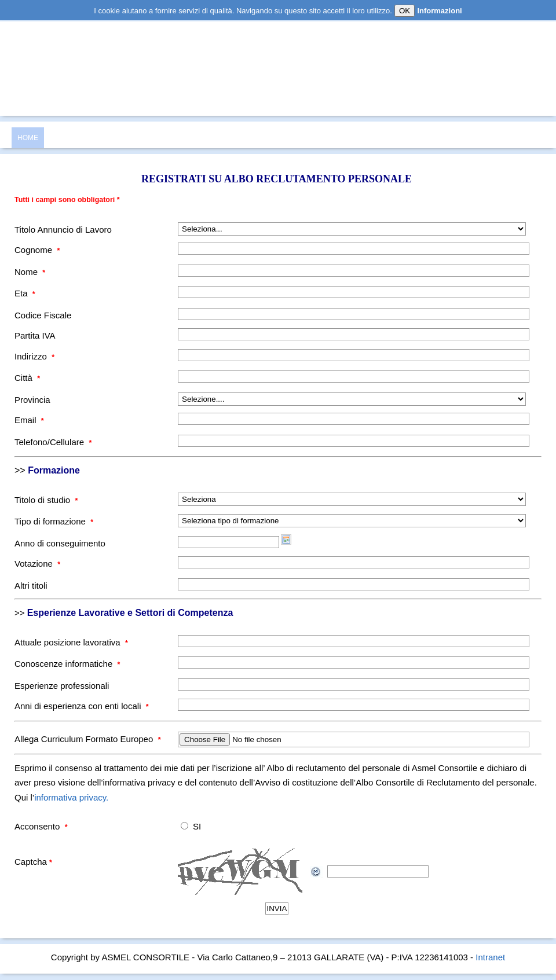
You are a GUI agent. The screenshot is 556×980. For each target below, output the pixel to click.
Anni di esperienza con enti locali (82, 706)
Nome (30, 272)
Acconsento (41, 826)
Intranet (490, 957)
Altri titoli (31, 586)
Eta (25, 293)
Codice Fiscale (43, 315)
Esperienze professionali (62, 686)
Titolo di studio (46, 500)
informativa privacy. (71, 797)
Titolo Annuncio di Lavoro (63, 230)
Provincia (32, 400)
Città (27, 378)
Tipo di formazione (54, 521)
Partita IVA (35, 335)
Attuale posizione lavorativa (71, 642)
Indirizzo (34, 356)
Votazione (37, 564)
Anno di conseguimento (60, 543)
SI (197, 826)
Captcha (33, 862)
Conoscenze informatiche (67, 664)
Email (29, 420)
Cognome (37, 250)
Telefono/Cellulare (53, 442)
